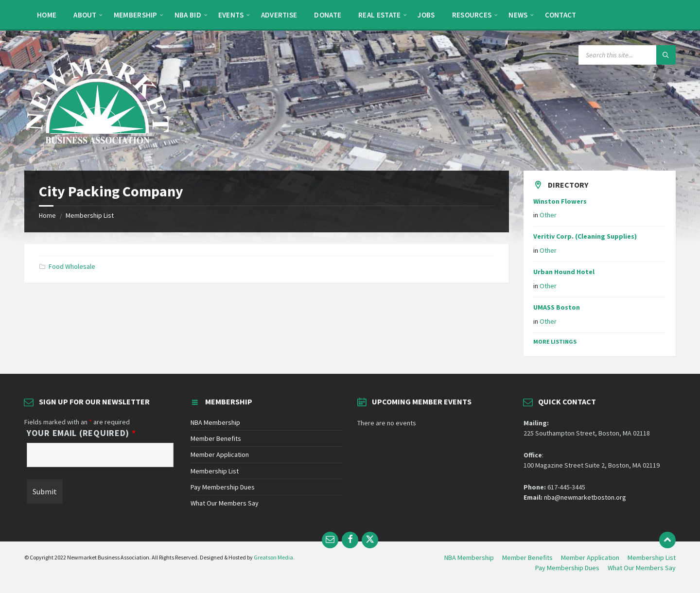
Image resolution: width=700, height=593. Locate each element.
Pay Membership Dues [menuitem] (567, 568)
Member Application (220, 454)
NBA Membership (215, 422)
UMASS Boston (557, 307)
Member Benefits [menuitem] (527, 558)
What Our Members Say (225, 503)
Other (548, 215)
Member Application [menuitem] (590, 558)
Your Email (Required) (81, 433)
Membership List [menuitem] (652, 558)
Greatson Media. (274, 557)
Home (47, 215)
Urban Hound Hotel (564, 272)
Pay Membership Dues (223, 487)
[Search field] (627, 55)
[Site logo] (97, 152)
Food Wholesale (72, 266)
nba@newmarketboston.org (585, 497)
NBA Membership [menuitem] (469, 558)
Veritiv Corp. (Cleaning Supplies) (585, 236)
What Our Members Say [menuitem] (642, 568)
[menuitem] (47, 15)
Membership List (90, 215)
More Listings (555, 341)
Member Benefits (216, 438)
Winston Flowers (560, 201)
